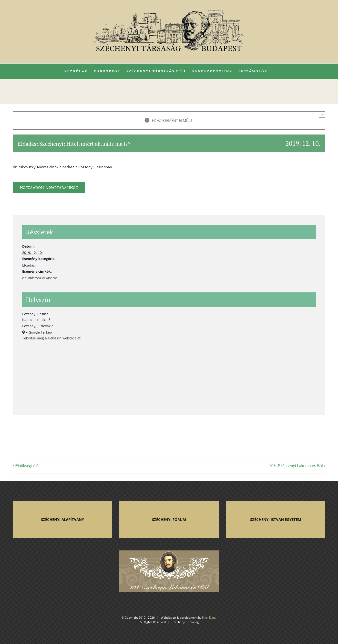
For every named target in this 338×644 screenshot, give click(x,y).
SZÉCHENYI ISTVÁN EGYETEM (276, 519)
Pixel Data (209, 618)
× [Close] (322, 114)
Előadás (29, 265)
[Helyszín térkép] (169, 379)
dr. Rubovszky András (40, 278)
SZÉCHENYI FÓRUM (169, 519)
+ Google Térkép (39, 332)
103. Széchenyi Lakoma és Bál (296, 466)
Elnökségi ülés (28, 466)
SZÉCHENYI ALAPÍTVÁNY (62, 519)
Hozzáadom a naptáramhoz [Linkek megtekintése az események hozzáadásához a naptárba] (49, 187)
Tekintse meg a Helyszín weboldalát (51, 338)
